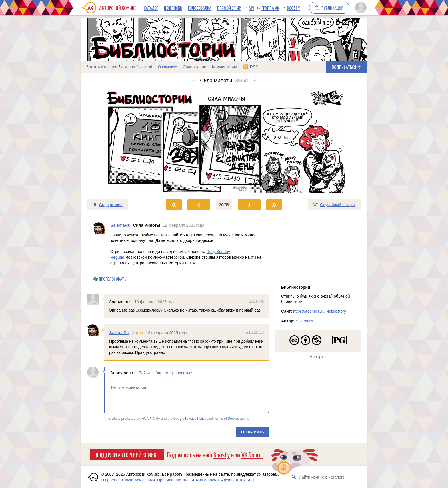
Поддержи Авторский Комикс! (127, 455)
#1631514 (255, 332)
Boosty (293, 8)
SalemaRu (119, 333)
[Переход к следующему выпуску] (224, 141)
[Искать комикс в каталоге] (294, 477)
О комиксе (167, 67)
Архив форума (205, 480)
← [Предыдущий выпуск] (195, 81)
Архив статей (233, 480)
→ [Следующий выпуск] (253, 81)
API (251, 8)
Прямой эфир (229, 8)
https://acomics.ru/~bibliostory (320, 311)
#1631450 (255, 301)
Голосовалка (200, 8)
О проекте (110, 480)
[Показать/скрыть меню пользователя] (360, 8)
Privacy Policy (196, 419)
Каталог (151, 8)
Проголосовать (113, 279)
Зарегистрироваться (174, 373)
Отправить (253, 432)
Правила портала (173, 480)
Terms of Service (226, 419)
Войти (144, 373)
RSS (254, 67)
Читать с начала (102, 67)
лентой (146, 67)
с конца (128, 67)
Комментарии (225, 67)
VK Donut (252, 454)
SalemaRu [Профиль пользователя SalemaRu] (120, 225)
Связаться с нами (138, 480)
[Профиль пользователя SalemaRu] (99, 243)
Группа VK (270, 8)
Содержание (195, 67)
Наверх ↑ (318, 357)
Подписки (173, 8)
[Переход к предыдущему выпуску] (117, 141)
